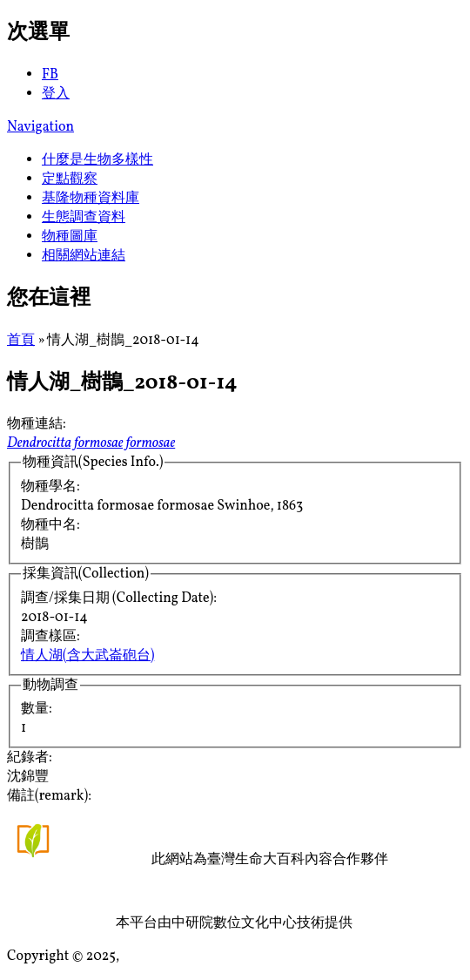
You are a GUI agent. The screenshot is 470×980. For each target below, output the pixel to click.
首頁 (21, 341)
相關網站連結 (84, 256)
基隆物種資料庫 (91, 199)
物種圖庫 (70, 237)
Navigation (40, 127)
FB (50, 75)
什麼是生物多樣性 (97, 160)
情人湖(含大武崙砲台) (87, 656)
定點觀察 (70, 179)
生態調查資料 (84, 218)
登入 (56, 94)
